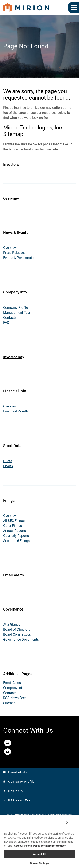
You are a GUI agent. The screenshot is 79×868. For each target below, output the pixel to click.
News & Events (16, 232)
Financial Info (15, 391)
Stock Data (12, 446)
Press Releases (14, 253)
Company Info (15, 292)
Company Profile (15, 308)
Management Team (18, 313)
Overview (11, 198)
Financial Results (16, 411)
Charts (8, 466)
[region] (39, 841)
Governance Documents (21, 639)
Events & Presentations (20, 258)
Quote (8, 461)
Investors (11, 165)
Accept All (39, 854)
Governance (13, 609)
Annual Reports (15, 531)
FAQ (6, 323)
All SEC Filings (14, 521)
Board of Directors (17, 629)
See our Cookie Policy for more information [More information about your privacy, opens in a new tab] (40, 846)
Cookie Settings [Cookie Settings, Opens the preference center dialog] (40, 863)
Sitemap (9, 703)
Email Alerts (13, 575)
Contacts (10, 318)
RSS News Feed (15, 698)
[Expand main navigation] (74, 8)
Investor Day (14, 357)
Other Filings (13, 526)
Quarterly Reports (16, 536)
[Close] (67, 823)
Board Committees (17, 634)
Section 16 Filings (16, 541)
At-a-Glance (12, 624)
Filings (9, 500)
